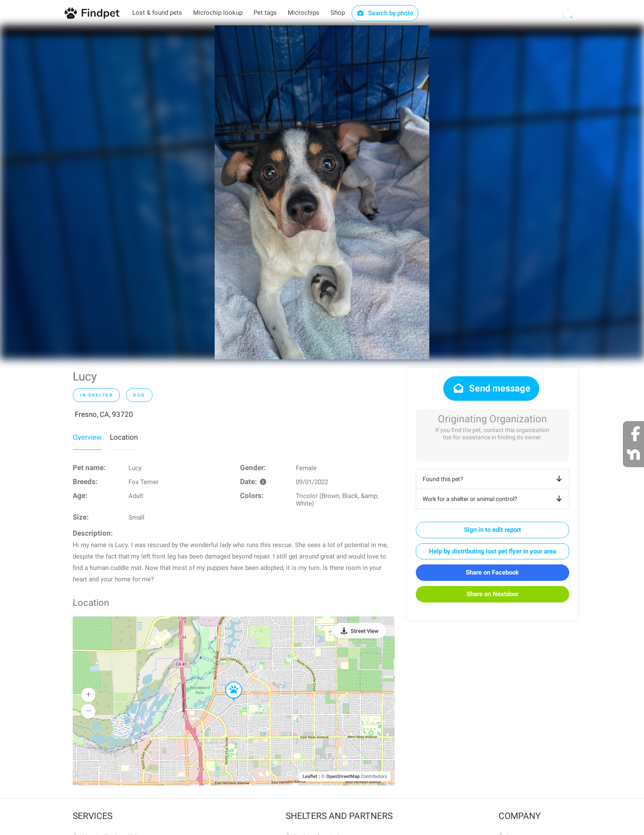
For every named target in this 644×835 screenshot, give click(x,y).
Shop (338, 13)
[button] (228, 682)
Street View (365, 631)
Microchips (304, 13)
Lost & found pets (157, 13)
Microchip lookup (218, 13)
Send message (491, 388)
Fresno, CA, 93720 (104, 414)
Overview (87, 437)
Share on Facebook (492, 572)
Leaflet (310, 776)
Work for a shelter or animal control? (494, 499)
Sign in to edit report (493, 530)
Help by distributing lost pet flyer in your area (493, 551)
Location (124, 437)
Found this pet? (494, 479)
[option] (322, 192)
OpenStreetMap (343, 776)
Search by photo (385, 13)
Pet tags (265, 13)
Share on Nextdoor (493, 594)
